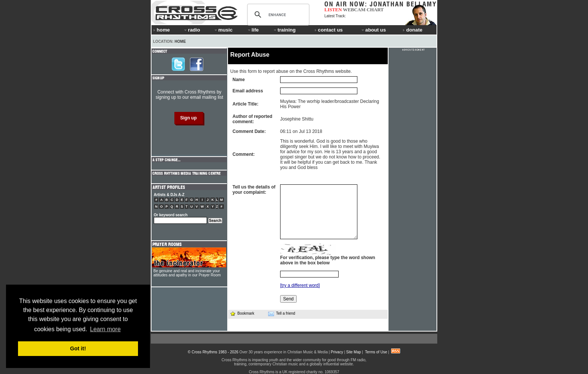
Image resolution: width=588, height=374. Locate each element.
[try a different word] (300, 285)
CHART (375, 10)
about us (373, 30)
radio (192, 30)
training (284, 30)
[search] (277, 15)
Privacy (337, 352)
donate (412, 30)
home (162, 30)
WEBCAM (354, 10)
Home (180, 41)
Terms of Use (376, 352)
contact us (329, 30)
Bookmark (242, 313)
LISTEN (333, 10)
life (253, 30)
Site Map (353, 352)
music (223, 30)
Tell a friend (282, 314)
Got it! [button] (78, 348)
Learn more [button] (105, 329)
